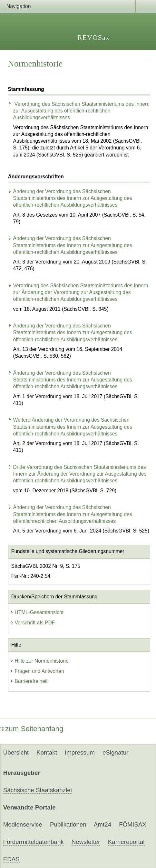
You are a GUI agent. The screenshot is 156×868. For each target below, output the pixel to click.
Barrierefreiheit (29, 681)
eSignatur (115, 752)
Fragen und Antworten (37, 671)
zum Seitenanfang (32, 729)
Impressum (80, 752)
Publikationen (68, 824)
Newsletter (86, 842)
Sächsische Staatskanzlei (38, 790)
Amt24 (102, 824)
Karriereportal (126, 842)
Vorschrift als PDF (32, 623)
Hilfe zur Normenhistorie (39, 661)
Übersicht (16, 752)
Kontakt (47, 752)
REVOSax (93, 37)
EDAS (11, 859)
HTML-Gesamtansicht (37, 612)
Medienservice (23, 824)
